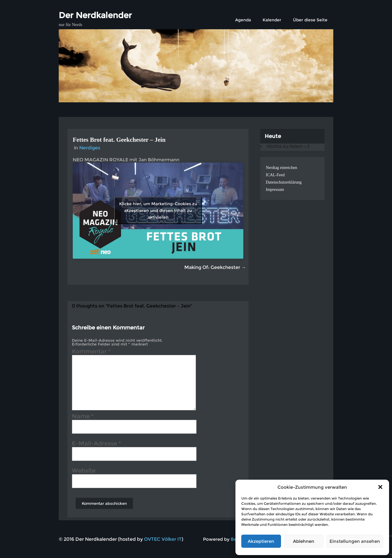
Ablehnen (304, 541)
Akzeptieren (261, 541)
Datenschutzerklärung (284, 182)
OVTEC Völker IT (163, 539)
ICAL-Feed (275, 175)
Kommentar (91, 352)
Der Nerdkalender (95, 15)
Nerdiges (90, 148)
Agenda (243, 20)
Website (84, 471)
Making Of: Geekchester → (215, 267)
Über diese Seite (310, 20)
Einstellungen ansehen (355, 541)
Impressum (275, 190)
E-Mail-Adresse (97, 444)
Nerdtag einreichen (281, 168)
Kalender (272, 20)
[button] (380, 487)
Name (83, 417)
